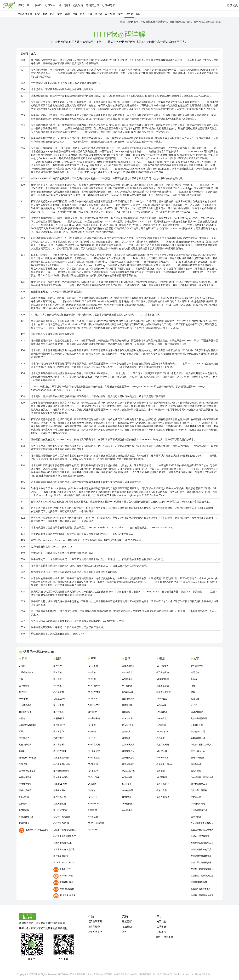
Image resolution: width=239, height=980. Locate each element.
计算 (90, 14)
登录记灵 (232, 5)
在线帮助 (127, 927)
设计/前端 (110, 14)
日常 (37, 14)
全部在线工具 (25, 14)
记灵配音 (78, 5)
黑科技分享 (93, 5)
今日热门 (64, 5)
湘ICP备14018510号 (67, 974)
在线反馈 (161, 932)
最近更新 (127, 921)
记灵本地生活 (95, 932)
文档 (60, 14)
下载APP (37, 5)
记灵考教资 (94, 927)
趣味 (138, 14)
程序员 (99, 14)
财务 (82, 14)
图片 (45, 14)
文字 (121, 14)
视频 (75, 14)
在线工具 (24, 5)
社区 (124, 932)
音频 (67, 14)
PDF (52, 14)
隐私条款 (208, 974)
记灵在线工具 (95, 921)
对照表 (129, 14)
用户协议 (199, 974)
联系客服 (161, 927)
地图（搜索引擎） (166, 937)
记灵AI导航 (109, 5)
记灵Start (51, 5)
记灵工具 (33, 974)
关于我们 (161, 921)
